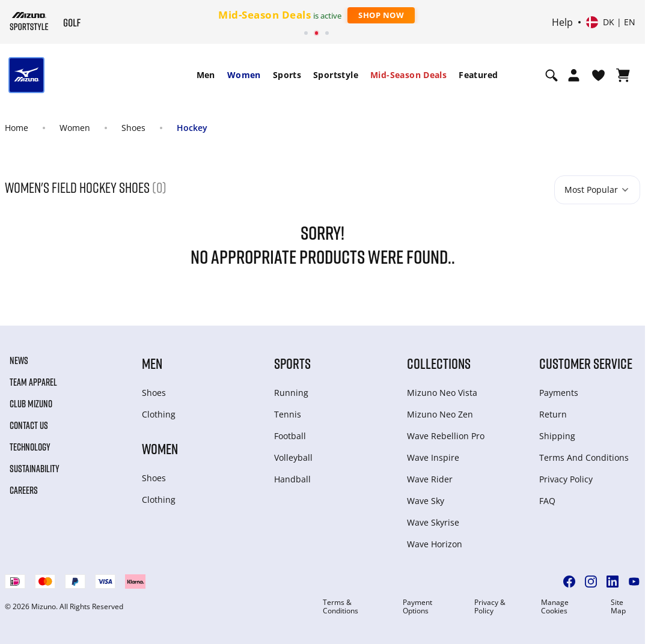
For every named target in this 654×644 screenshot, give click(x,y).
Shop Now (381, 15)
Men (206, 75)
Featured (478, 75)
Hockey (192, 128)
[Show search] (552, 75)
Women (244, 75)
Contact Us (29, 425)
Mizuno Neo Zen (440, 414)
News (19, 360)
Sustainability (35, 469)
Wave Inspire (433, 457)
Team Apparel (33, 382)
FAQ (547, 501)
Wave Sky (426, 501)
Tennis (288, 414)
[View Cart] (623, 75)
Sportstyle (336, 75)
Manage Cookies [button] (555, 607)
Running (291, 393)
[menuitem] (206, 75)
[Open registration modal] (574, 75)
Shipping (557, 436)
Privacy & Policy (490, 607)
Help (562, 22)
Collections (439, 363)
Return (553, 414)
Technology (30, 447)
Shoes (133, 128)
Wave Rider (430, 479)
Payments (559, 393)
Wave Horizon (435, 544)
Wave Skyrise (433, 522)
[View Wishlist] (598, 75)
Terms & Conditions (341, 607)
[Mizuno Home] (29, 21)
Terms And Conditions (584, 457)
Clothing (159, 414)
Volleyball (293, 457)
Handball (292, 479)
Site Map (618, 607)
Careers (24, 490)
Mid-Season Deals (408, 75)
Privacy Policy (566, 479)
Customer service (586, 363)
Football (290, 436)
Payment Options (417, 607)
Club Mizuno (31, 404)
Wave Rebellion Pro (446, 436)
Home (17, 128)
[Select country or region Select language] (611, 22)
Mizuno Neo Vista (442, 393)
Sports (287, 75)
